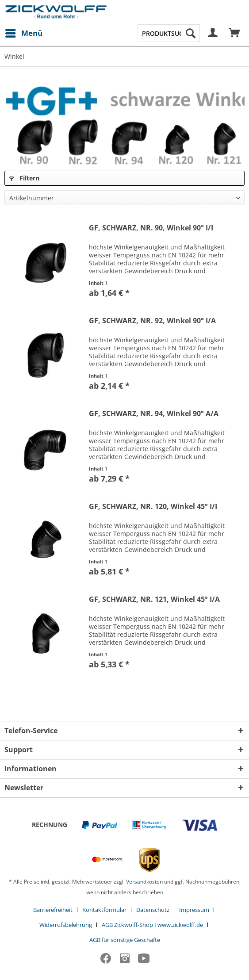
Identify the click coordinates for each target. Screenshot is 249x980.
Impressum (194, 910)
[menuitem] (23, 33)
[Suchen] (191, 33)
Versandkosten (144, 882)
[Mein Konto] (213, 33)
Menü (24, 32)
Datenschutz (153, 910)
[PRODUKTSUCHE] (169, 33)
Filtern (24, 178)
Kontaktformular (104, 910)
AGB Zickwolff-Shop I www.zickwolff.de (152, 925)
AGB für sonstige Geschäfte (125, 940)
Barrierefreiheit (53, 910)
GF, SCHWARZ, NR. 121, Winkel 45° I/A (154, 599)
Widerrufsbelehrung (66, 925)
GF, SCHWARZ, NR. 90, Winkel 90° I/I (151, 228)
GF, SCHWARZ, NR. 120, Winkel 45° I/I (153, 507)
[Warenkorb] (235, 33)
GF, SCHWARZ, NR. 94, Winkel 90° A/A (154, 414)
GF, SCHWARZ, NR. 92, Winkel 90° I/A (152, 321)
